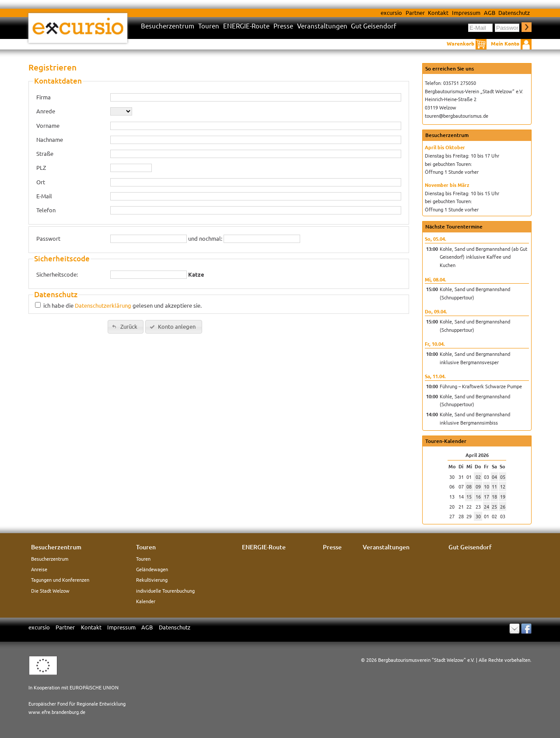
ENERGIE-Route (246, 26)
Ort (41, 182)
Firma (44, 97)
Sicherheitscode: (57, 274)
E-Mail (44, 196)
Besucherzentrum (168, 26)
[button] (126, 327)
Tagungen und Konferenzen (60, 580)
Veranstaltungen (322, 26)
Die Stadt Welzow (50, 590)
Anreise (39, 569)
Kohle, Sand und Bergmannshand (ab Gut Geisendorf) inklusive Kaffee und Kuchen (483, 257)
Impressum (466, 12)
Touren (209, 26)
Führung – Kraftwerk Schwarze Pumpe (481, 386)
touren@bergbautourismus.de (457, 116)
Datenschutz (514, 12)
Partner (415, 12)
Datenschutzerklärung (103, 305)
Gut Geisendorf (374, 26)
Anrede (46, 111)
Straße (45, 153)
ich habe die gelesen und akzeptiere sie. (122, 305)
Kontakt (438, 12)
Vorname (48, 125)
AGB (490, 12)
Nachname (50, 139)
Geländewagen (152, 569)
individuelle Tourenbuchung (165, 590)
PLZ (41, 167)
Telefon (46, 210)
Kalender (146, 601)
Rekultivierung (152, 580)
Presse (283, 26)
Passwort (48, 238)
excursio (391, 12)
